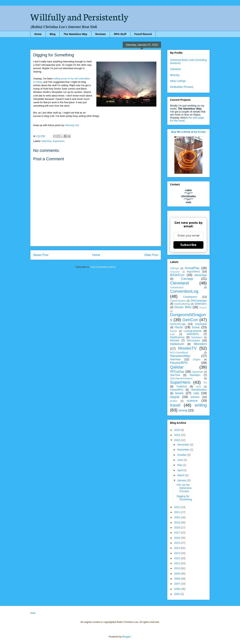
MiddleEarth (177, 344)
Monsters (200, 344)
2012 (177, 558)
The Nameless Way (75, 34)
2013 (177, 553)
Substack (175, 69)
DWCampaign (199, 301)
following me (71, 125)
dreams (195, 397)
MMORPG (193, 334)
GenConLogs (178, 324)
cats (196, 393)
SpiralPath (198, 372)
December (184, 445)
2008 (177, 579)
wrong (183, 410)
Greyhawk (201, 324)
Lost (172, 334)
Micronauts (193, 340)
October (182, 455)
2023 (177, 440)
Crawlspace (190, 297)
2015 (177, 543)
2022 (177, 507)
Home (38, 34)
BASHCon (177, 275)
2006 (177, 589)
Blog (53, 34)
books (179, 393)
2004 (177, 594)
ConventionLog (184, 291)
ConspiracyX (177, 287)
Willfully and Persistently (79, 16)
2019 (177, 522)
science (192, 401)
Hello (33, 613)
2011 (177, 563)
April (180, 470)
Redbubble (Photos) (182, 87)
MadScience (177, 337)
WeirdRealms (199, 390)
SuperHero (59, 141)
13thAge (174, 268)
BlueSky (175, 75)
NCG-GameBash (179, 353)
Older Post (151, 255)
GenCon (190, 320)
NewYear (47, 141)
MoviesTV (187, 348)
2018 (177, 528)
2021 (177, 512)
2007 (177, 584)
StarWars (195, 375)
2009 (177, 574)
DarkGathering (182, 304)
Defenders (201, 304)
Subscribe (188, 245)
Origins (196, 360)
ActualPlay (192, 268)
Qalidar (177, 367)
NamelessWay (180, 356)
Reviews (100, 34)
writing (201, 405)
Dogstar (203, 307)
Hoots (179, 327)
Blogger (126, 637)
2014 (177, 548)
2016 (177, 538)
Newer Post (41, 255)
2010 (177, 568)
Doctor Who (183, 307)
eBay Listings (178, 81)
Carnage (187, 279)
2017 (177, 533)
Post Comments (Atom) (103, 267)
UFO (198, 387)
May (180, 465)
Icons (196, 327)
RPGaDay (177, 372)
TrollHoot (181, 387)
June (180, 460)
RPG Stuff (120, 34)
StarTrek (175, 375)
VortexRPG (177, 390)
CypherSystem (178, 301)
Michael (175, 340)
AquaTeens (193, 272)
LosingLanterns (193, 331)
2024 (177, 435)
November (184, 450)
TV (205, 383)
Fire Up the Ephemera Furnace (184, 488)
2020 (177, 517)
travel (175, 405)
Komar (174, 331)
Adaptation (175, 272)
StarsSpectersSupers (181, 378)
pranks (174, 401)
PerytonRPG (179, 363)
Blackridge (201, 275)
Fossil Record (143, 34)
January (182, 480)
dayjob (175, 397)
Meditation (197, 337)
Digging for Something (184, 498)
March (181, 475)
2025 (177, 430)
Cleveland (179, 283)
